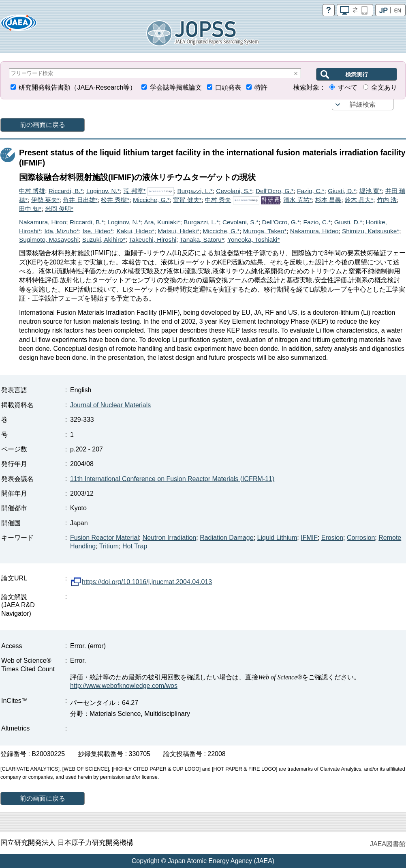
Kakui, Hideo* (135, 231)
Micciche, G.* (151, 200)
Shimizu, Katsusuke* (371, 231)
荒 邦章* (134, 191)
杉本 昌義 (328, 200)
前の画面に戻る (43, 125)
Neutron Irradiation (170, 538)
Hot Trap (135, 546)
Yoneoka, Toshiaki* (253, 240)
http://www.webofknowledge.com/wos (124, 686)
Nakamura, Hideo (314, 231)
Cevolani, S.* (234, 191)
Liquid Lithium (277, 538)
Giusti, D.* (342, 191)
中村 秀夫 (218, 200)
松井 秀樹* (115, 200)
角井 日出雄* (80, 200)
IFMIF (309, 538)
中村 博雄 (32, 191)
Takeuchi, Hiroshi (153, 240)
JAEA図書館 (388, 844)
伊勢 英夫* (45, 200)
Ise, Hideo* (98, 231)
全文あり (384, 87)
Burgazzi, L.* (195, 191)
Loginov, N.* (103, 191)
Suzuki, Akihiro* (104, 240)
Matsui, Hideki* (178, 231)
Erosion (332, 538)
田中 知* (30, 209)
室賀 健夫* (187, 200)
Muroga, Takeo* (265, 231)
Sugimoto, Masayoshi (49, 240)
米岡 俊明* (59, 209)
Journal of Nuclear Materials (110, 405)
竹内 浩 (387, 200)
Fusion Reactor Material (105, 538)
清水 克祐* (297, 200)
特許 (261, 87)
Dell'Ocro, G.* (275, 191)
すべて (348, 87)
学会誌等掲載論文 (176, 87)
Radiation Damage (227, 538)
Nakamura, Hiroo (43, 222)
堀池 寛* (371, 191)
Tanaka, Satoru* (202, 240)
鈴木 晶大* (359, 200)
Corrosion (361, 538)
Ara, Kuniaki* (162, 222)
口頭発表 (228, 87)
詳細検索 (363, 104)
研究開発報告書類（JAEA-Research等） (77, 87)
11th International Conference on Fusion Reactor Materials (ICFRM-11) (172, 479)
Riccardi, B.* (66, 191)
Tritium (109, 546)
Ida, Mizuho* (62, 231)
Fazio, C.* (311, 191)
